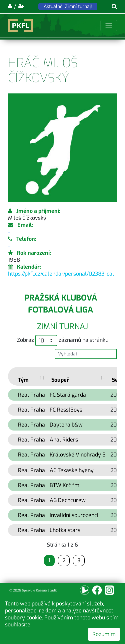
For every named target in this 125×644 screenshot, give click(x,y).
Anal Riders (64, 440)
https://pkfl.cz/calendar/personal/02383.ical (61, 274)
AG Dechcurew (68, 500)
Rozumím (104, 634)
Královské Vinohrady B (78, 455)
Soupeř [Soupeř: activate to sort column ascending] (60, 380)
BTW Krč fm (64, 485)
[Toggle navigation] (109, 26)
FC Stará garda (68, 395)
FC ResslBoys (66, 410)
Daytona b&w (66, 425)
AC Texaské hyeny (72, 470)
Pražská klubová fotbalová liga (61, 304)
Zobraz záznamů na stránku (63, 340)
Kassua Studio (47, 590)
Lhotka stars (65, 530)
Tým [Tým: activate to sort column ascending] (23, 380)
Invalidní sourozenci (74, 515)
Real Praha (31, 395)
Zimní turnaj (62, 326)
